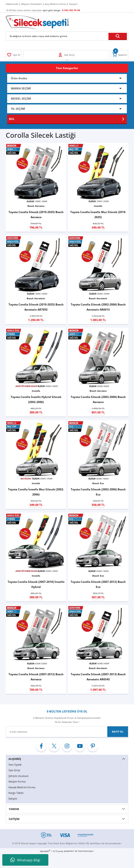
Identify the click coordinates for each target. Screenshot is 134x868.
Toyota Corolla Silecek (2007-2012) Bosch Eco (98, 584)
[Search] (67, 36)
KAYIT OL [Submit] (118, 732)
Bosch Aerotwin (36, 298)
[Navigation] (67, 68)
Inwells (98, 206)
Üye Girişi (14, 770)
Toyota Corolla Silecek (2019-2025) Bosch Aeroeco (36, 214)
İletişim (13, 799)
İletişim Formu (17, 781)
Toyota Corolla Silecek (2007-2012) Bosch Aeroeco (36, 677)
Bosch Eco (98, 483)
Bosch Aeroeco (36, 206)
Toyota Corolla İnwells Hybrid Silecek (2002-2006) (36, 399)
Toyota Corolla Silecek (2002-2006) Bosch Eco (98, 492)
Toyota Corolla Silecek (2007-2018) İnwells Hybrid (36, 584)
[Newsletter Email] (67, 732)
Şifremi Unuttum (19, 776)
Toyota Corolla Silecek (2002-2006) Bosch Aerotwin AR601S (98, 307)
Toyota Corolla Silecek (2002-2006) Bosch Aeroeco (98, 399)
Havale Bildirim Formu (22, 787)
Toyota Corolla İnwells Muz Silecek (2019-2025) (98, 214)
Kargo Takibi (16, 793)
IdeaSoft (45, 851)
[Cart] (120, 55)
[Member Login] (14, 55)
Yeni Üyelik (15, 765)
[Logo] (37, 22)
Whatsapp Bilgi (25, 860)
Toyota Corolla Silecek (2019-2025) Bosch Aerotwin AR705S (36, 307)
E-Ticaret (58, 851)
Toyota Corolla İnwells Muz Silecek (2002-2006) (36, 492)
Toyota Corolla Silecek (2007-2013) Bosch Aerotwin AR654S (98, 677)
